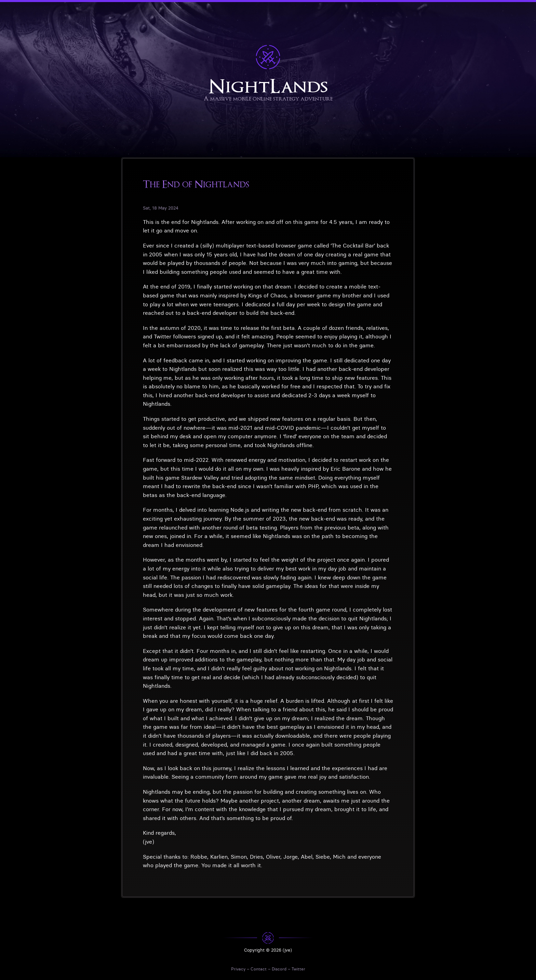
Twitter (298, 969)
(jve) (287, 950)
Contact (259, 969)
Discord (279, 969)
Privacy (238, 969)
